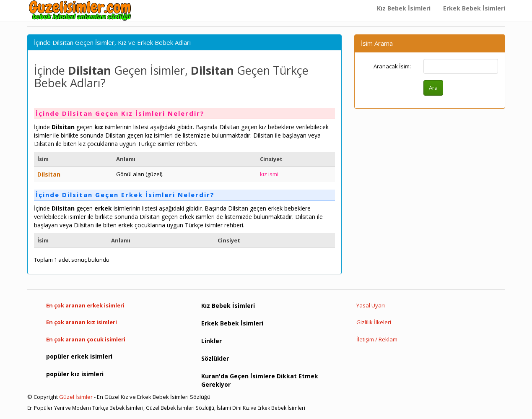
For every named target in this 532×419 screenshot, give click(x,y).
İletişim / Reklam (377, 339)
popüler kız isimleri (75, 374)
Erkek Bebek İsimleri (474, 8)
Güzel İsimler (76, 397)
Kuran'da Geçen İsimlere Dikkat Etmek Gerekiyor (260, 380)
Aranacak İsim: (392, 66)
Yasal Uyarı (371, 305)
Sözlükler (215, 358)
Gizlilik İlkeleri (374, 322)
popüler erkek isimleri (79, 356)
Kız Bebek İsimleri (404, 8)
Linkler (212, 341)
